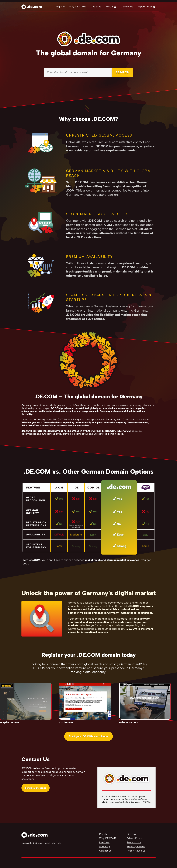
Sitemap (131, 834)
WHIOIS (103, 847)
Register (60, 7)
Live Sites (96, 7)
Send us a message (36, 788)
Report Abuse (145, 7)
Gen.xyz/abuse (140, 799)
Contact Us (127, 7)
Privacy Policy (134, 838)
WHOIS (109, 7)
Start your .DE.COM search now (88, 736)
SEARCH (123, 72)
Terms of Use (134, 842)
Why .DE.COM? (78, 7)
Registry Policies (136, 847)
